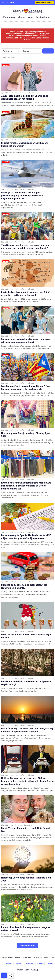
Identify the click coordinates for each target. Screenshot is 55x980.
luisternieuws (43, 17)
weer (31, 17)
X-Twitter (40, 963)
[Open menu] (3, 3)
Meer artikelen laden (28, 945)
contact (24, 957)
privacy (47, 957)
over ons (32, 957)
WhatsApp (7, 963)
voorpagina (9, 17)
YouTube (50, 963)
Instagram (29, 963)
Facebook (18, 963)
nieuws (21, 17)
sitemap (39, 957)
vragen (17, 957)
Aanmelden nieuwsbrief (44, 2)
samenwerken (8, 957)
